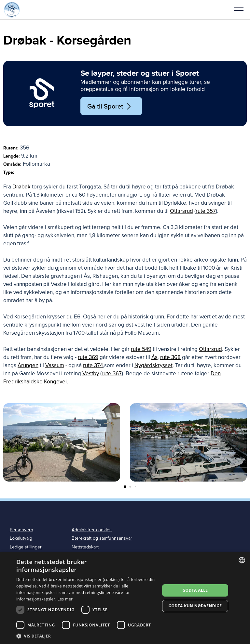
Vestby (91, 374)
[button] (239, 10)
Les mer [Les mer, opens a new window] (65, 599)
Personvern (21, 530)
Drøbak (21, 187)
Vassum (55, 365)
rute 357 (206, 211)
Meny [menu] (239, 10)
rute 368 (170, 357)
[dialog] (125, 598)
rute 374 (93, 365)
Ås (154, 357)
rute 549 (141, 349)
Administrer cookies (92, 530)
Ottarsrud (181, 211)
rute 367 (112, 374)
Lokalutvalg (21, 538)
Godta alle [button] (195, 590)
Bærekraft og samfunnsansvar (102, 538)
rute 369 (88, 357)
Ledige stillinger (26, 547)
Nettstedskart (85, 547)
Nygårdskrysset (153, 365)
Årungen (28, 365)
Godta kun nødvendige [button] (195, 606)
